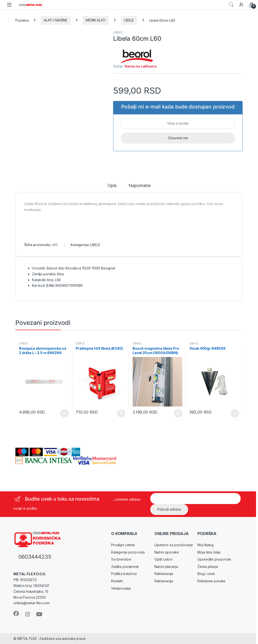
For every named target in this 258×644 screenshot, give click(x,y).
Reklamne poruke (211, 581)
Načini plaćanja (166, 567)
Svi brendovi (121, 559)
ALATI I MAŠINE (56, 20)
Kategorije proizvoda (128, 552)
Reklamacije (164, 574)
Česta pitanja (208, 567)
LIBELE (129, 20)
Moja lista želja (209, 552)
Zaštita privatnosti (125, 567)
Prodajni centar (123, 545)
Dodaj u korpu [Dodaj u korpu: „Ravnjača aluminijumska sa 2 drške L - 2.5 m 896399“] (64, 413)
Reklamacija (164, 581)
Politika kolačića (124, 574)
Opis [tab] (112, 186)
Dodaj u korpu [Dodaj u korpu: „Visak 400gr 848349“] (235, 413)
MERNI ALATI (96, 20)
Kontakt (117, 581)
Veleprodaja (121, 588)
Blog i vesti (206, 574)
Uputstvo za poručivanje (174, 545)
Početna (22, 20)
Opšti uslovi (163, 559)
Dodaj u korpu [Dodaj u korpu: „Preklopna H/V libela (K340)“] (121, 413)
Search (231, 5)
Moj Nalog (205, 545)
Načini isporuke (167, 552)
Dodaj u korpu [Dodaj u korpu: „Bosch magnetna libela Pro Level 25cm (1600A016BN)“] (178, 413)
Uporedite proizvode (214, 559)
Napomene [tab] (140, 186)
